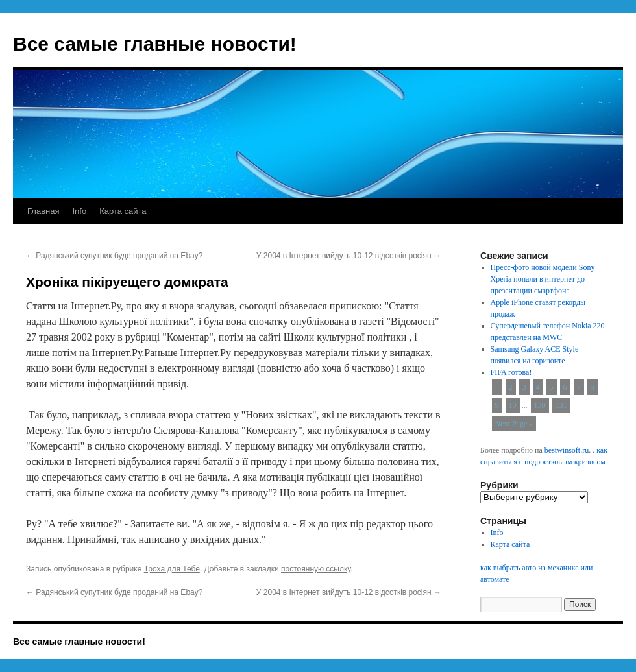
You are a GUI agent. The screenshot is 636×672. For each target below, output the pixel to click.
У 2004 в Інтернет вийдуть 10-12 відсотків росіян (349, 256)
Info (79, 211)
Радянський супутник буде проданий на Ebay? (114, 256)
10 (513, 405)
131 (561, 405)
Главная (43, 211)
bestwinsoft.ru (567, 450)
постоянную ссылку (316, 569)
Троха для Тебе (172, 569)
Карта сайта (123, 211)
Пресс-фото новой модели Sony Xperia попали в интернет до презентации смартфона (543, 279)
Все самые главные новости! (155, 44)
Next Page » (514, 424)
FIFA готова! (511, 372)
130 (540, 405)
